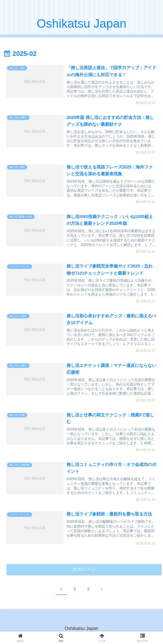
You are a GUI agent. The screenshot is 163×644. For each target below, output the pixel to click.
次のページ (84, 570)
